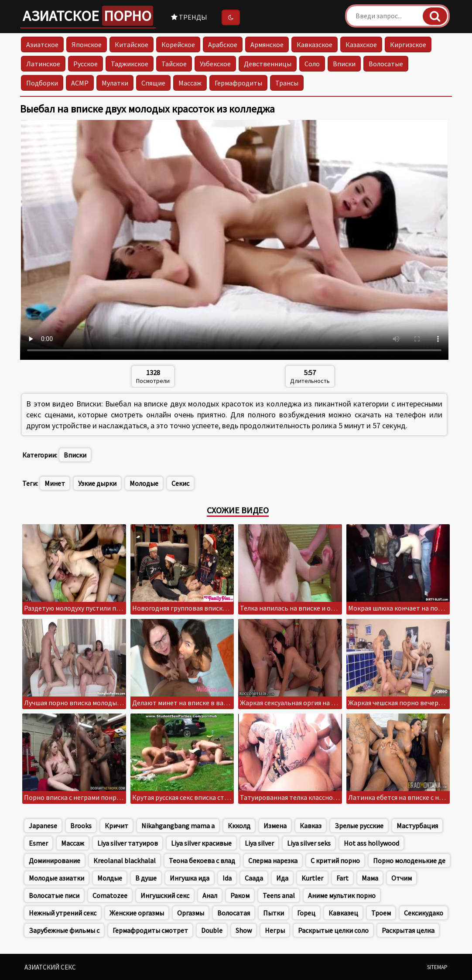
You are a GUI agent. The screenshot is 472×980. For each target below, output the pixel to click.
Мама (370, 878)
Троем (381, 913)
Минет (55, 483)
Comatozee (110, 895)
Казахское (361, 44)
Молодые (144, 483)
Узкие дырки (97, 483)
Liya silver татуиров (128, 843)
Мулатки (115, 83)
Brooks (81, 826)
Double (212, 930)
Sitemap (437, 967)
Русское (86, 64)
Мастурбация (417, 826)
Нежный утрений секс (63, 913)
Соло (312, 64)
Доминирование (55, 860)
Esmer (38, 843)
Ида (282, 878)
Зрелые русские (359, 826)
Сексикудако (424, 913)
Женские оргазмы (137, 913)
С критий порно (335, 860)
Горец (306, 913)
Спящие (153, 83)
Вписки (344, 64)
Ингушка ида (190, 878)
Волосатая (234, 913)
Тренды (189, 17)
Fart (342, 878)
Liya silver (259, 843)
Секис (180, 483)
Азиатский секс (50, 967)
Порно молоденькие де (409, 860)
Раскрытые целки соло (333, 930)
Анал (210, 895)
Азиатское (88, 16)
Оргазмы (191, 913)
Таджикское (130, 64)
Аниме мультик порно (342, 895)
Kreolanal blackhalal (125, 860)
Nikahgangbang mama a (178, 826)
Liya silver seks (309, 843)
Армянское (267, 44)
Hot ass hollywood (371, 843)
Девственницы (268, 64)
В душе (146, 878)
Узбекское (215, 64)
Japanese (43, 826)
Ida (227, 878)
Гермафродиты (238, 83)
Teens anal (279, 895)
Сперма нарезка (273, 860)
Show (244, 930)
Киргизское (408, 44)
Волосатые (386, 64)
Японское (87, 44)
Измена (275, 826)
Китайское (132, 44)
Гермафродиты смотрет (150, 930)
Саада (254, 878)
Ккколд (239, 826)
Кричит (116, 826)
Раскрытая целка (408, 930)
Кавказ (311, 826)
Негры (275, 930)
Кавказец (343, 913)
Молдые (110, 878)
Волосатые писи (54, 895)
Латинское (43, 64)
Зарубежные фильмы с (64, 930)
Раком (240, 895)
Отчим (402, 878)
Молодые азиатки (56, 878)
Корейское (178, 44)
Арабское (223, 44)
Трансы (287, 83)
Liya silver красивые (201, 843)
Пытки (274, 913)
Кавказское (315, 44)
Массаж (190, 83)
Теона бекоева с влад (202, 860)
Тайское (174, 64)
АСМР (80, 83)
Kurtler (312, 878)
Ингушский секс (165, 895)
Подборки (42, 83)
